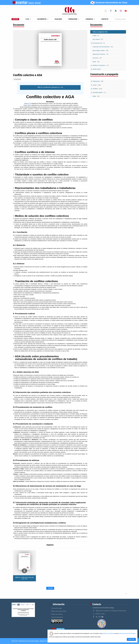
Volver (50, 588)
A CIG (28, 19)
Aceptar (131, 639)
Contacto (105, 19)
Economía (97, 58)
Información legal (56, 608)
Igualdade (58, 19)
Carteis (97, 85)
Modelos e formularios (101, 65)
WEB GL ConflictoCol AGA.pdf (24, 578)
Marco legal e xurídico (100, 50)
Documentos (43, 19)
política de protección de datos (127, 634)
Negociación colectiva (100, 54)
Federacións (74, 19)
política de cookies (108, 634)
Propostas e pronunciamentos (103, 47)
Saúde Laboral (97, 69)
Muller (96, 62)
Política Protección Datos (59, 611)
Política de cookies (57, 614)
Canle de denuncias (57, 617)
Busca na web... (121, 19)
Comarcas (90, 19)
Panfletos (97, 89)
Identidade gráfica (99, 92)
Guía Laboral (98, 39)
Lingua (96, 36)
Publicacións (98, 81)
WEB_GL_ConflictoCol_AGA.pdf (50, 87)
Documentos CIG (99, 43)
